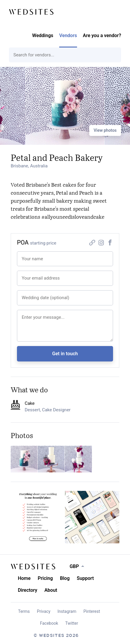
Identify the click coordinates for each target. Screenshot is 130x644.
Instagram (67, 611)
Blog (65, 578)
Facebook (49, 623)
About (51, 590)
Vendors (68, 35)
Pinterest (92, 611)
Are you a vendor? (102, 35)
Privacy (44, 611)
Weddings (43, 35)
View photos (105, 130)
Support (85, 578)
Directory (28, 590)
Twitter (72, 623)
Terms (24, 611)
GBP (74, 566)
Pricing (45, 578)
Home (24, 578)
